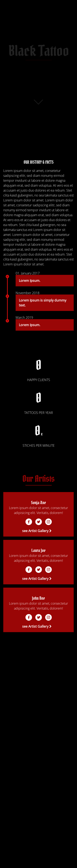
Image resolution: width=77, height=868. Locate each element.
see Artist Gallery (37, 531)
